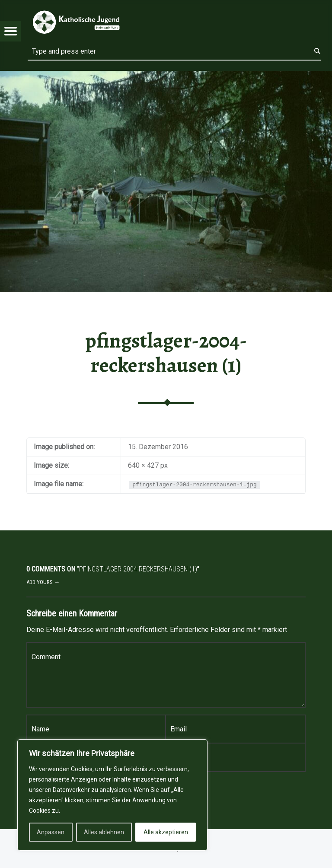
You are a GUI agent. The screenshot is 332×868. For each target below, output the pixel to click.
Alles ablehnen (104, 832)
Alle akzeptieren (166, 832)
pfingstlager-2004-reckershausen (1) (166, 353)
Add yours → (43, 582)
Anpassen (51, 832)
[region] (112, 795)
